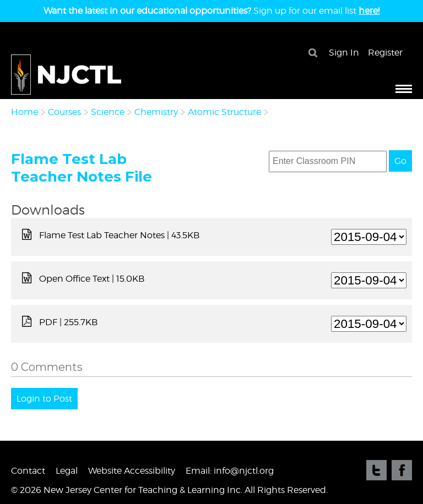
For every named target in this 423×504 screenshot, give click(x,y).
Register (385, 53)
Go (400, 161)
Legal (67, 471)
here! (369, 11)
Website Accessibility (132, 471)
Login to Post (44, 399)
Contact (28, 471)
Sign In (344, 53)
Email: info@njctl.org (230, 471)
